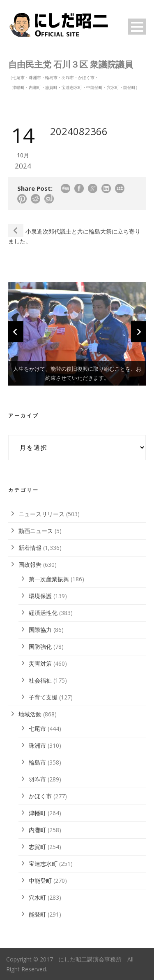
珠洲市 (37, 745)
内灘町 (37, 830)
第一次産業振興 (49, 579)
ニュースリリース (41, 514)
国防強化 (40, 647)
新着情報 (30, 548)
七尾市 (37, 729)
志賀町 (37, 847)
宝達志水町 (43, 864)
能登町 (37, 914)
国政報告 (30, 565)
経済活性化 (43, 613)
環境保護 (40, 596)
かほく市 (40, 796)
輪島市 (37, 762)
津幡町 (37, 813)
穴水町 (37, 897)
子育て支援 (43, 697)
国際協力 (40, 630)
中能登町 (40, 881)
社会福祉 (40, 680)
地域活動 (30, 714)
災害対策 (40, 663)
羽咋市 (37, 779)
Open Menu (137, 27)
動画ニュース (36, 531)
